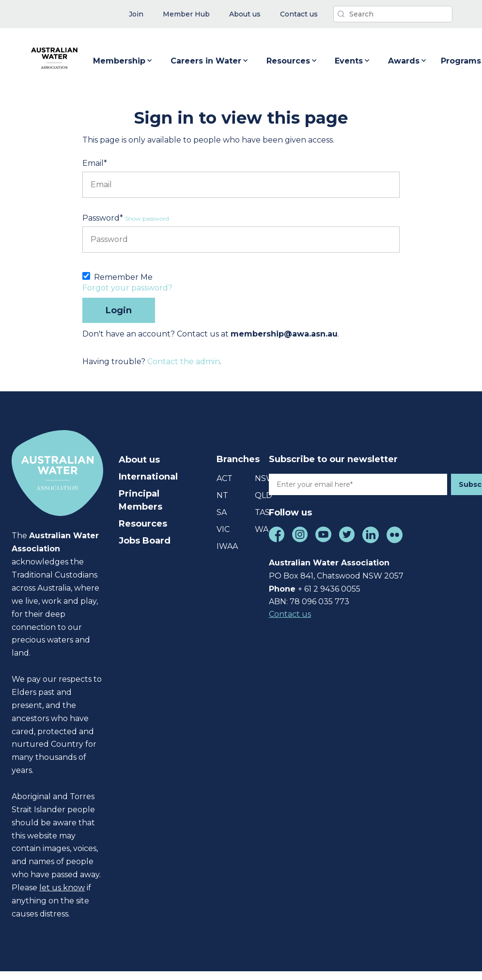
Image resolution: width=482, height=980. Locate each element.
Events (353, 61)
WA (262, 529)
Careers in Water (210, 61)
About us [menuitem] (139, 460)
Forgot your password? (127, 288)
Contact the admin (184, 361)
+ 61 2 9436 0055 (329, 589)
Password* (103, 218)
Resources (292, 61)
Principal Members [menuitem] (140, 500)
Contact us (290, 614)
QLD (264, 495)
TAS (262, 512)
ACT (225, 478)
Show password (147, 218)
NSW (265, 478)
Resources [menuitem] (143, 524)
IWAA (227, 546)
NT (222, 495)
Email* (95, 163)
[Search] (393, 14)
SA (222, 512)
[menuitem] (136, 14)
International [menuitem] (148, 477)
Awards (408, 61)
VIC (223, 529)
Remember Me (123, 277)
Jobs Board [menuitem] (145, 541)
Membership (123, 61)
